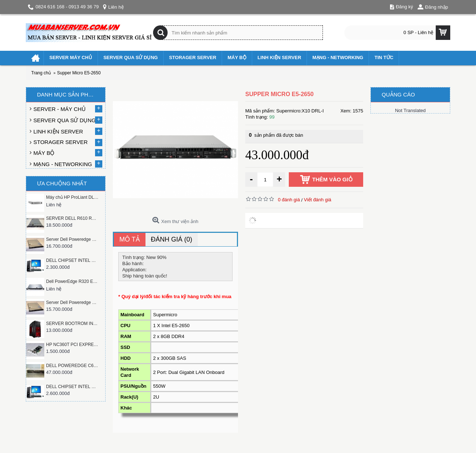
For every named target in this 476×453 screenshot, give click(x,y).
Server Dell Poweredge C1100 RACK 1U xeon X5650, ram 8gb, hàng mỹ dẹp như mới (72, 239)
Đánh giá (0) (172, 239)
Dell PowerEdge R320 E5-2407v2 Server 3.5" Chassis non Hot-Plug (72, 281)
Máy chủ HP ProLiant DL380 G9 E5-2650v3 (72, 197)
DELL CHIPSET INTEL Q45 (72, 260)
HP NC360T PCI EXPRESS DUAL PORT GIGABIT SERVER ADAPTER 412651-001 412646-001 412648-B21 (72, 345)
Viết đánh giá (318, 200)
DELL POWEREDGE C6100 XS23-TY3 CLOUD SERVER (72, 366)
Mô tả (130, 239)
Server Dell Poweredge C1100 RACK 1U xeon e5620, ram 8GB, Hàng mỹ (72, 302)
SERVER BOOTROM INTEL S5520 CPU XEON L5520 (72, 324)
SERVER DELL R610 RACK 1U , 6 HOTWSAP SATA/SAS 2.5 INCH (72, 218)
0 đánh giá (289, 200)
